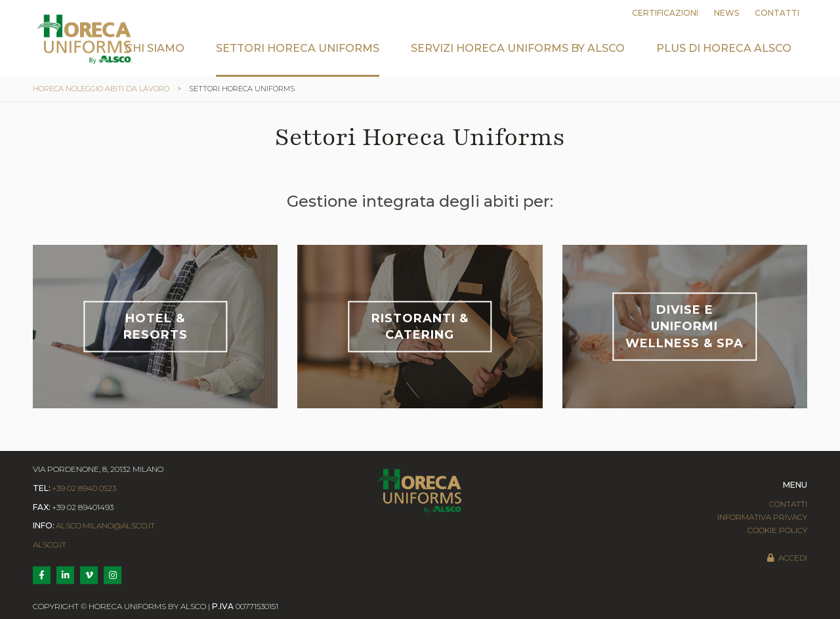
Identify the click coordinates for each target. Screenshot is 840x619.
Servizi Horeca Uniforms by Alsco (518, 48)
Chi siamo (155, 48)
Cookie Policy (777, 530)
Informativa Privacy (762, 517)
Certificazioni (665, 13)
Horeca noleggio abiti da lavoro (101, 89)
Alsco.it (50, 544)
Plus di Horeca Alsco (724, 48)
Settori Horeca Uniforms (298, 48)
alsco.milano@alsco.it (105, 525)
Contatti (777, 13)
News (726, 13)
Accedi (787, 558)
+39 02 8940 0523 (84, 488)
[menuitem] (155, 58)
